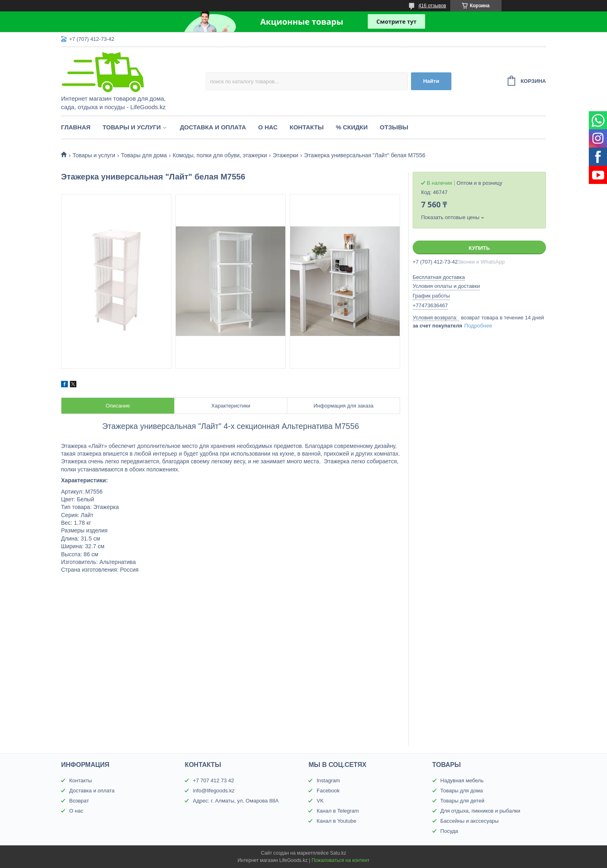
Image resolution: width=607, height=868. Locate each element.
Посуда (449, 831)
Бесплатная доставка (439, 277)
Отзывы (394, 127)
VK (320, 801)
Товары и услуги (132, 127)
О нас (268, 127)
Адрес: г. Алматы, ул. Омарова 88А (236, 801)
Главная (76, 127)
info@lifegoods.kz (214, 791)
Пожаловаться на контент (340, 860)
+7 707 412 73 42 (213, 780)
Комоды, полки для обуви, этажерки (220, 155)
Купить (479, 248)
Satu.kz (338, 853)
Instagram (328, 780)
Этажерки (286, 155)
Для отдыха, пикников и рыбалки (481, 811)
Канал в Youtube (336, 821)
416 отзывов (432, 6)
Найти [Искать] (431, 81)
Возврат (79, 801)
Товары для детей (463, 801)
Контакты (307, 127)
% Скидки (352, 127)
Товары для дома (144, 155)
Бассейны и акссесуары (470, 821)
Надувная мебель (462, 780)
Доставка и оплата (213, 127)
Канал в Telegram (337, 811)
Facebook (328, 791)
